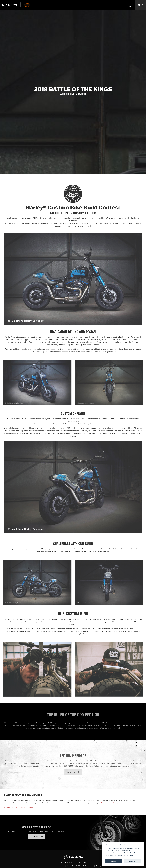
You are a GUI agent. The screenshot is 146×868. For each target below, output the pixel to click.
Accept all (114, 861)
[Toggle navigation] (131, 5)
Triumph (99, 866)
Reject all (132, 861)
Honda (62, 866)
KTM (78, 866)
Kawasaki (70, 866)
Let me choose (128, 855)
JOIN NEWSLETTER (37, 837)
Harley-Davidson (50, 866)
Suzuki (91, 866)
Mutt (84, 866)
